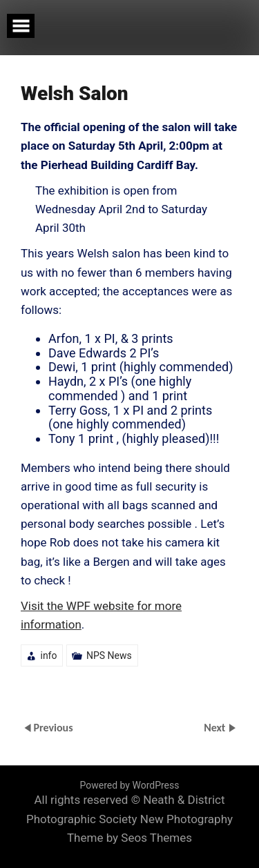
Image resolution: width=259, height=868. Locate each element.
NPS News (109, 655)
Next (216, 728)
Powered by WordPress (130, 785)
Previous (53, 728)
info (48, 655)
